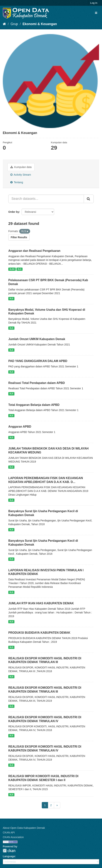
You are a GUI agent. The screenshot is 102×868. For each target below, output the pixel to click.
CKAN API (9, 833)
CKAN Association (13, 837)
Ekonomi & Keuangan (40, 24)
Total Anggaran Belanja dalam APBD (34, 405)
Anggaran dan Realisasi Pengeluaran (34, 251)
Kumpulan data (21, 167)
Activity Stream (21, 175)
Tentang (17, 182)
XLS (19, 269)
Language (9, 856)
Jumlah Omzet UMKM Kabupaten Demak (37, 339)
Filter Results (19, 237)
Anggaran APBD (20, 427)
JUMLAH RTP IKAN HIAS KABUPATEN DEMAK (41, 603)
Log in (94, 3)
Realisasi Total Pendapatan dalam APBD (37, 383)
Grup (14, 24)
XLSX (12, 269)
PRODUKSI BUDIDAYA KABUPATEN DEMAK (39, 633)
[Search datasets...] (46, 199)
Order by (14, 212)
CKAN (9, 851)
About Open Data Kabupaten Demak (24, 828)
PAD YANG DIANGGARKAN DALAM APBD (38, 361)
